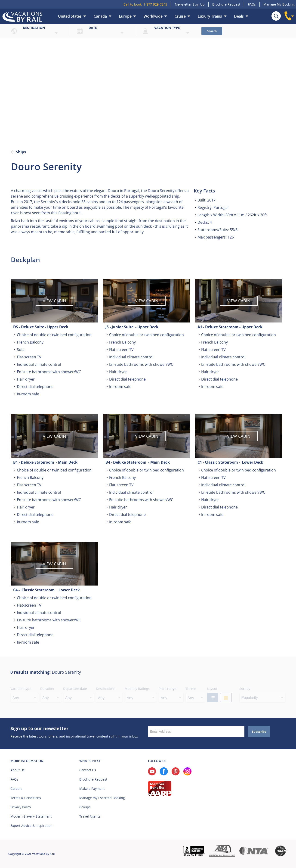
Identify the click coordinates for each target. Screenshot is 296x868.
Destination (34, 28)
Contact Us (88, 770)
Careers (16, 789)
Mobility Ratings (137, 689)
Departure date (75, 689)
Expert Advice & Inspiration (31, 826)
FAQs (252, 4)
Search (212, 31)
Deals (239, 16)
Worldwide (153, 16)
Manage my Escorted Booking (102, 798)
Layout (212, 689)
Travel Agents (90, 816)
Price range (167, 689)
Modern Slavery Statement (31, 816)
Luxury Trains (210, 16)
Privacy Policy (21, 807)
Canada (100, 16)
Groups (85, 807)
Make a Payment (92, 789)
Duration (47, 689)
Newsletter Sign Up (190, 4)
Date (93, 28)
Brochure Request (226, 4)
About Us (17, 770)
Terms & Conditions (26, 798)
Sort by (245, 689)
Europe (125, 16)
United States (70, 16)
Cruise (180, 16)
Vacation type (167, 28)
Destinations (106, 689)
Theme (191, 689)
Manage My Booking (279, 4)
